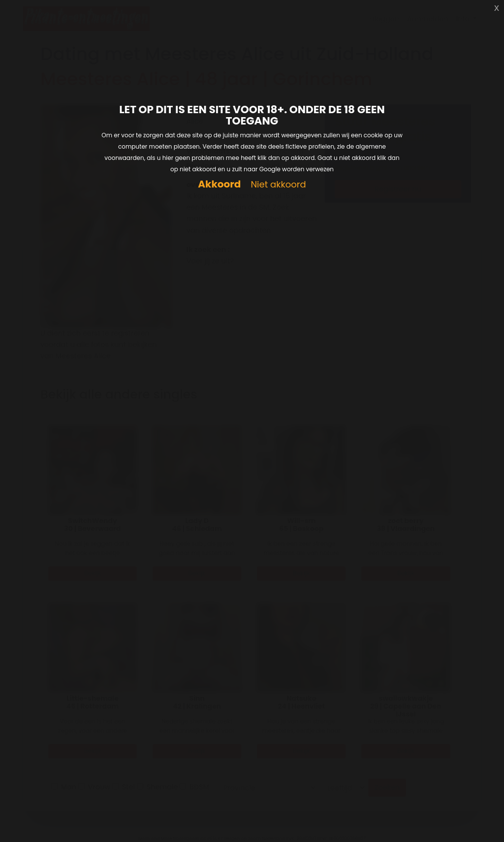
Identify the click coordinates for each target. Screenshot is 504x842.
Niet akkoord (278, 185)
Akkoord (219, 184)
